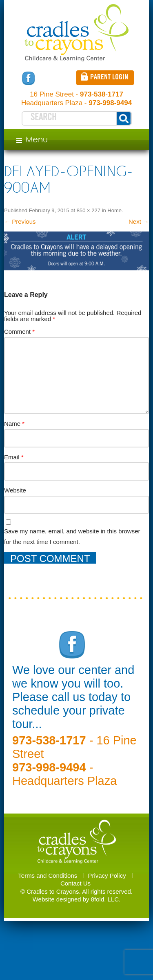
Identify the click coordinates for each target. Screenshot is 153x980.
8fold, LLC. (106, 899)
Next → (139, 221)
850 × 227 (89, 210)
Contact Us (75, 883)
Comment (19, 332)
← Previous (20, 221)
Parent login (109, 78)
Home (114, 210)
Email (14, 457)
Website (15, 490)
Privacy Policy (107, 875)
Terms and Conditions (48, 875)
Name (14, 424)
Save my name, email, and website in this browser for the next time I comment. (72, 536)
